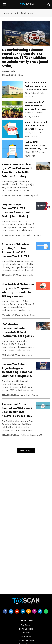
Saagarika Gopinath (32, 235)
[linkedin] (23, 611)
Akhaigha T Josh (32, 116)
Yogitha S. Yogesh (30, 395)
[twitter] (11, 611)
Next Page (26, 451)
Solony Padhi (9, 71)
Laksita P (29, 97)
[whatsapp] (46, 611)
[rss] (29, 611)
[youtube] (17, 611)
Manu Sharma (31, 136)
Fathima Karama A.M (31, 435)
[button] (5, 7)
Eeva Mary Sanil (31, 195)
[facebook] (5, 611)
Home (6, 13)
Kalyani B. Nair (29, 315)
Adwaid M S (30, 156)
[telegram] (40, 611)
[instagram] (34, 611)
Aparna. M (28, 275)
